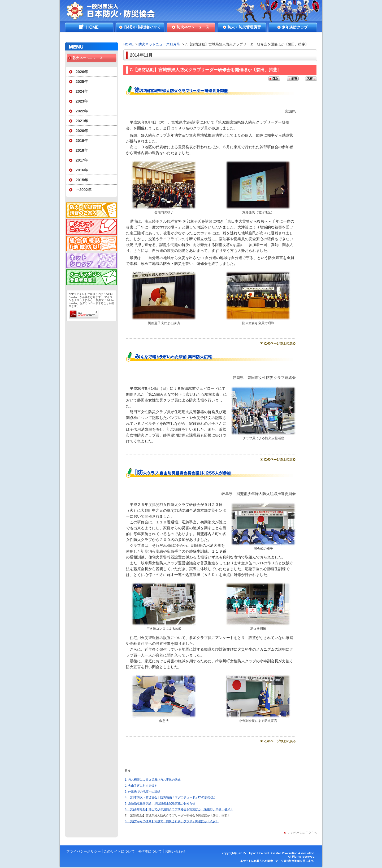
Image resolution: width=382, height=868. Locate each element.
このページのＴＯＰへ (302, 833)
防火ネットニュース (191, 27)
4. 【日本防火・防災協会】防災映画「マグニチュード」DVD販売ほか (171, 797)
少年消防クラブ (293, 27)
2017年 (82, 160)
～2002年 (84, 190)
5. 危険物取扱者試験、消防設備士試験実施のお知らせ (160, 803)
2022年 (82, 111)
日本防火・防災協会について (140, 27)
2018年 (82, 150)
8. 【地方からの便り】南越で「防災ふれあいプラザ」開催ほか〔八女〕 (172, 821)
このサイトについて (119, 851)
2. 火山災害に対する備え (141, 786)
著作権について (150, 851)
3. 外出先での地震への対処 (143, 791)
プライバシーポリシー (84, 851)
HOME (89, 27)
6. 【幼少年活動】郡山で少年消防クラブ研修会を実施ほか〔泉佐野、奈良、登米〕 (179, 809)
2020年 (82, 131)
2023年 (82, 101)
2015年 (82, 180)
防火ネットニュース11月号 (159, 44)
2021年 (82, 121)
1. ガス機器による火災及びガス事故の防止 (153, 780)
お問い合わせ (175, 851)
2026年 (82, 72)
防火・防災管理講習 (242, 27)
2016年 (82, 170)
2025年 (82, 82)
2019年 (82, 141)
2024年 (82, 91)
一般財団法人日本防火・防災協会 (115, 11)
